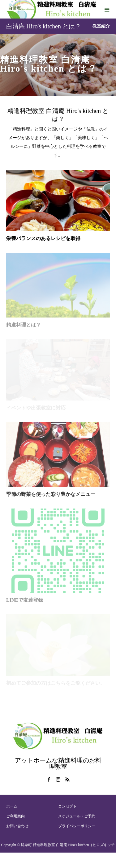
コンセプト (67, 806)
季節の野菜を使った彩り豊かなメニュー (51, 494)
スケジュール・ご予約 (77, 816)
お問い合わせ (17, 826)
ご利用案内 (15, 816)
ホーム (12, 806)
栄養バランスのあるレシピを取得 (43, 238)
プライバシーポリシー (77, 826)
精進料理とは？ (24, 325)
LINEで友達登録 (25, 600)
